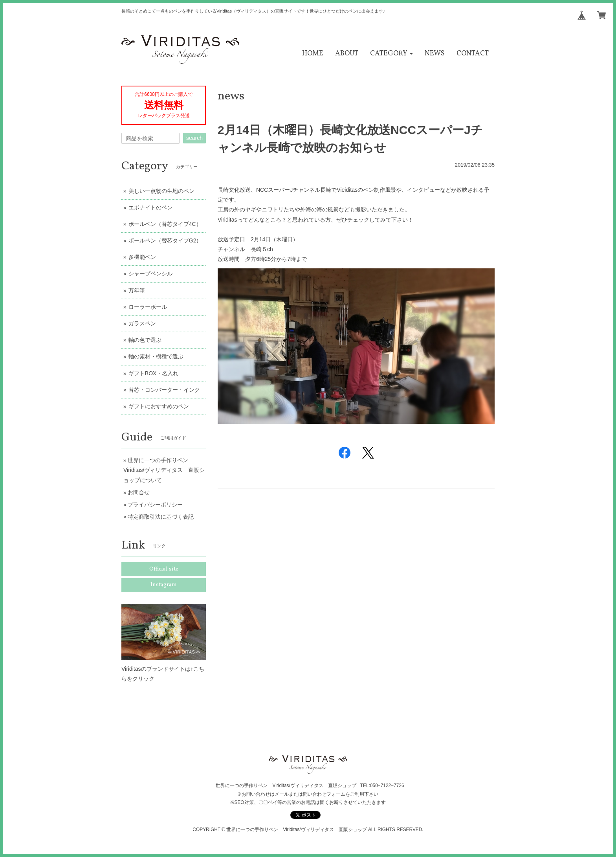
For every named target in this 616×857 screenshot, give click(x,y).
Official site (164, 569)
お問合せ (139, 492)
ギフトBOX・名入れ (154, 373)
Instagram (164, 585)
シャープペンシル (150, 273)
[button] (391, 54)
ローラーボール (148, 307)
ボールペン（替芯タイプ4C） (165, 224)
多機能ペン (142, 257)
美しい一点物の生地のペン (161, 191)
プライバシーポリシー (155, 505)
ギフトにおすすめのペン (159, 406)
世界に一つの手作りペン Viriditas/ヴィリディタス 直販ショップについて (164, 470)
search (194, 138)
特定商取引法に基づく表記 (161, 517)
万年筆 (137, 290)
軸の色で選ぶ (145, 340)
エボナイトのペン (150, 207)
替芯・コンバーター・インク (164, 390)
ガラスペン (142, 323)
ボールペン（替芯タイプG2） (165, 240)
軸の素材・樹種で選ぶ (156, 356)
